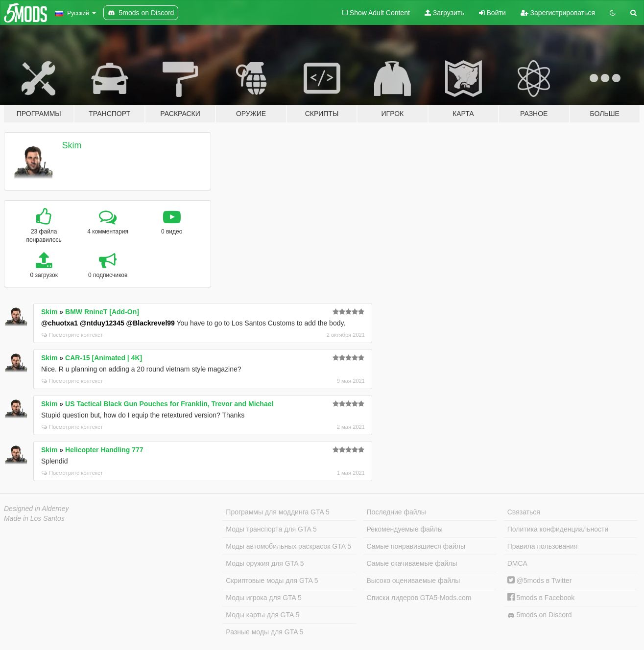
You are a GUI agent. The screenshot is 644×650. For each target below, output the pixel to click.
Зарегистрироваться (558, 13)
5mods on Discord (540, 615)
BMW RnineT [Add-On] (102, 312)
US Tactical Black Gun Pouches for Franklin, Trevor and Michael (169, 404)
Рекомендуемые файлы (405, 529)
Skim (72, 145)
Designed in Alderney (36, 509)
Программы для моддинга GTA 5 (277, 512)
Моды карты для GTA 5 (262, 615)
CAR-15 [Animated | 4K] (104, 358)
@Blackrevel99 (151, 323)
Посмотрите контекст (72, 335)
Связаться (524, 512)
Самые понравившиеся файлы (416, 546)
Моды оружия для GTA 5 (265, 563)
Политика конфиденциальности (558, 529)
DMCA (517, 563)
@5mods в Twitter (540, 580)
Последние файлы (396, 512)
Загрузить (444, 13)
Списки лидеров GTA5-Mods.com (419, 598)
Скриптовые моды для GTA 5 (272, 580)
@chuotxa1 (60, 323)
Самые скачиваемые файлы (412, 563)
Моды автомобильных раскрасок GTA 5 (288, 546)
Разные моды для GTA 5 (264, 632)
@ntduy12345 (102, 323)
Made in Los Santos (34, 518)
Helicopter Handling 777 (104, 450)
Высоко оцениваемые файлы (414, 580)
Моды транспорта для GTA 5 (271, 529)
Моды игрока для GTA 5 (263, 598)
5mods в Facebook (541, 598)
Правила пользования (543, 546)
